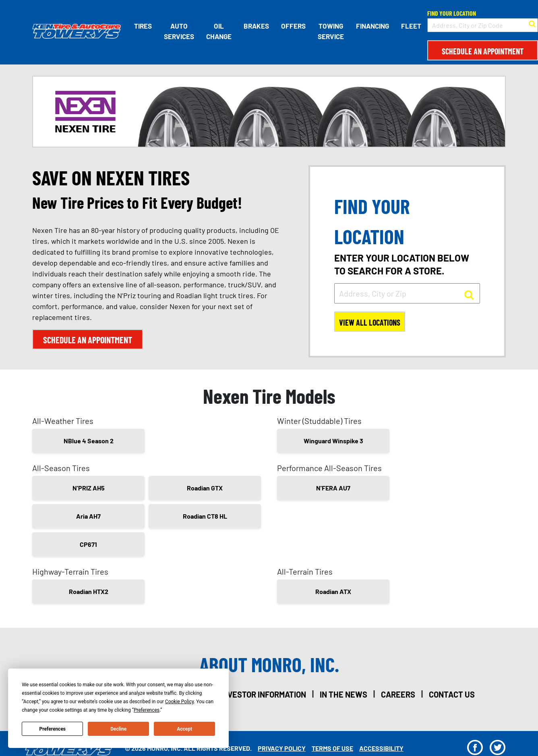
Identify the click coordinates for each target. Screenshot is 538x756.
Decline (118, 729)
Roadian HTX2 (89, 591)
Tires (143, 26)
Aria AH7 (88, 516)
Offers (293, 26)
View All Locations (370, 322)
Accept (184, 729)
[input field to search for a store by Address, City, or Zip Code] (483, 25)
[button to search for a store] (532, 23)
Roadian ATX (333, 591)
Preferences (53, 729)
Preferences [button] (147, 710)
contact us (452, 694)
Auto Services (179, 31)
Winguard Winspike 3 (333, 441)
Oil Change (219, 31)
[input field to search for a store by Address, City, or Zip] (407, 293)
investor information (263, 694)
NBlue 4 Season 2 (89, 441)
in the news (343, 694)
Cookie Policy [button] (179, 702)
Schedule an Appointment (483, 51)
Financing (372, 26)
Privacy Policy (282, 748)
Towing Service (331, 31)
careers (398, 694)
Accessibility (381, 748)
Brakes (256, 26)
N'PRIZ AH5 (89, 488)
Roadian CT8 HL (205, 516)
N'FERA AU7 (333, 488)
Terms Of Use (332, 748)
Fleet (411, 26)
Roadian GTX (205, 488)
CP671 (88, 544)
